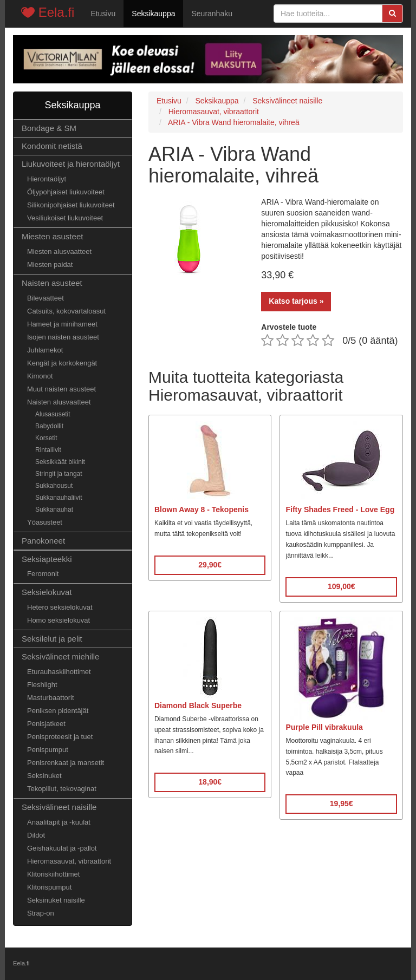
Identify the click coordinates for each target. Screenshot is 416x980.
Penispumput (48, 750)
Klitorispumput (49, 887)
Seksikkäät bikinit (60, 462)
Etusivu (103, 14)
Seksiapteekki (47, 559)
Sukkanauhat (54, 509)
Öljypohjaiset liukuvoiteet (66, 192)
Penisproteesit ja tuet (60, 737)
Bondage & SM (49, 128)
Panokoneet (43, 541)
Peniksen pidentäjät (58, 711)
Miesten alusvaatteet (59, 251)
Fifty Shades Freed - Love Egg (340, 509)
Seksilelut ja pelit (52, 639)
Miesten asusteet (52, 236)
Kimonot (40, 376)
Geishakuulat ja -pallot (62, 848)
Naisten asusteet (52, 283)
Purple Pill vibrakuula (324, 727)
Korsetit (46, 438)
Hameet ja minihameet (62, 324)
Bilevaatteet (45, 298)
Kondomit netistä (52, 146)
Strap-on (41, 913)
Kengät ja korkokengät (62, 363)
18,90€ (210, 782)
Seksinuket (44, 776)
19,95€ (342, 803)
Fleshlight (42, 685)
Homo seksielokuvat (58, 620)
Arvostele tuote (289, 327)
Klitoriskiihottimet (53, 874)
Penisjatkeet (46, 724)
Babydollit (49, 426)
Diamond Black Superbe (198, 705)
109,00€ (342, 586)
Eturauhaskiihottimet (59, 672)
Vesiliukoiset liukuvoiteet (65, 218)
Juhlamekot (45, 350)
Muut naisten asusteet (61, 389)
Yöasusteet (45, 522)
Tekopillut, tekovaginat (62, 789)
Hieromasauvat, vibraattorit (69, 861)
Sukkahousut (54, 486)
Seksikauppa (153, 14)
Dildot (36, 835)
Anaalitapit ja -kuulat (59, 822)
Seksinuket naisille (56, 900)
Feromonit (43, 574)
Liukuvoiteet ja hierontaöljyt (71, 164)
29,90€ (210, 565)
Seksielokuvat (47, 592)
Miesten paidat (50, 264)
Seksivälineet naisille (59, 807)
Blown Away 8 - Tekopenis (201, 509)
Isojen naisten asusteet (63, 337)
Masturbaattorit (51, 698)
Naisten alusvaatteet (59, 402)
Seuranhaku (212, 14)
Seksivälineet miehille (60, 656)
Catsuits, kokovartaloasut (66, 311)
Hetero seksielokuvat (60, 607)
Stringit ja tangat (59, 474)
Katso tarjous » (296, 301)
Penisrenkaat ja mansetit (66, 763)
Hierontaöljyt (47, 179)
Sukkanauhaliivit (59, 498)
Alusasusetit (53, 414)
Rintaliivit (48, 450)
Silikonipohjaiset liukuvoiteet (71, 205)
